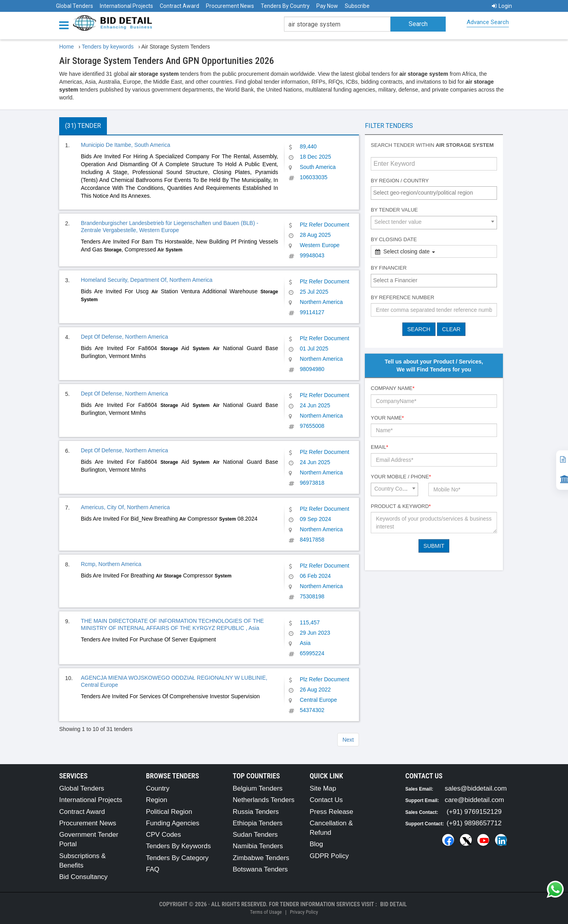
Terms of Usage (266, 912)
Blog (316, 844)
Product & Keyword (401, 506)
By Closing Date (394, 239)
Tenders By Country (285, 6)
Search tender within (432, 145)
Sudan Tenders (255, 835)
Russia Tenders (256, 812)
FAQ (153, 869)
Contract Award (179, 6)
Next (348, 740)
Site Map (323, 788)
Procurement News (230, 6)
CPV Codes (163, 835)
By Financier (389, 268)
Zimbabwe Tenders (261, 858)
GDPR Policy (329, 856)
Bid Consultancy (83, 877)
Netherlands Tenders (264, 800)
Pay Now (327, 6)
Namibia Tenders (258, 846)
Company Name (393, 388)
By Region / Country (400, 181)
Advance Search (488, 22)
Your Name (387, 418)
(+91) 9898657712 (474, 823)
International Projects (126, 6)
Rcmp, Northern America (111, 564)
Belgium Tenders (258, 788)
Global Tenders (75, 6)
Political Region (169, 812)
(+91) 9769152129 (474, 812)
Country (158, 788)
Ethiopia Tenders (258, 823)
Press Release (332, 812)
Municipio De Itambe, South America (125, 145)
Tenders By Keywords (178, 846)
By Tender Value (394, 210)
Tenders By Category (177, 858)
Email (379, 447)
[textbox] (436, 193)
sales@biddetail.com (476, 788)
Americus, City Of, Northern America (125, 507)
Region (157, 800)
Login (502, 6)
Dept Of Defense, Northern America (124, 337)
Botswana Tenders (260, 869)
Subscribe (357, 6)
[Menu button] (66, 25)
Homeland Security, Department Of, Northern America (147, 280)
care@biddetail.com (475, 800)
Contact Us (326, 800)
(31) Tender (83, 126)
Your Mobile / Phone (401, 477)
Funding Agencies (173, 823)
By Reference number (403, 297)
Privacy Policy (304, 912)
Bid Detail (394, 904)
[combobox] (434, 193)
